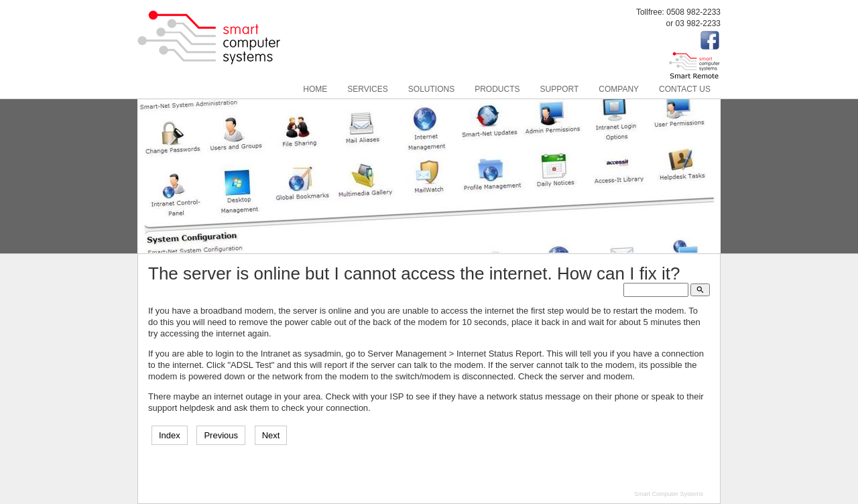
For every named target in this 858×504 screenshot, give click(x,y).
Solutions (431, 89)
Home (315, 89)
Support (560, 89)
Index (170, 435)
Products (497, 89)
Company (619, 89)
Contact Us (685, 89)
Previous (221, 435)
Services (367, 89)
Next (271, 435)
